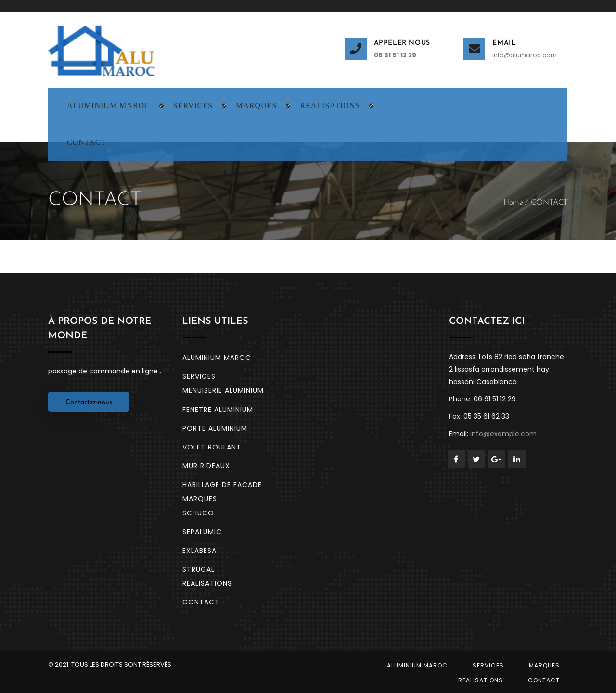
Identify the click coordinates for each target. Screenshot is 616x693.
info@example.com (503, 434)
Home (513, 203)
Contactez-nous (89, 403)
